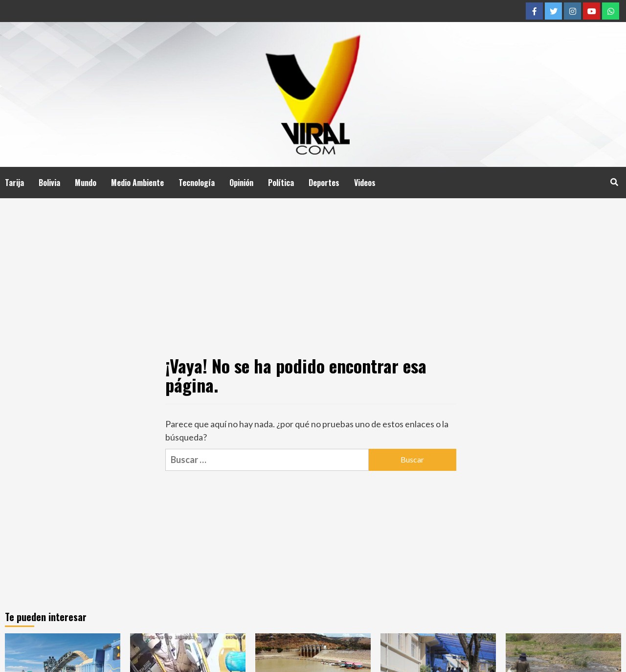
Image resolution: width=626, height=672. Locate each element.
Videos (365, 183)
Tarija (14, 183)
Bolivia (49, 183)
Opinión (241, 183)
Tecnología (197, 183)
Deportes (324, 183)
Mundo (86, 183)
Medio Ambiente (137, 183)
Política (281, 183)
